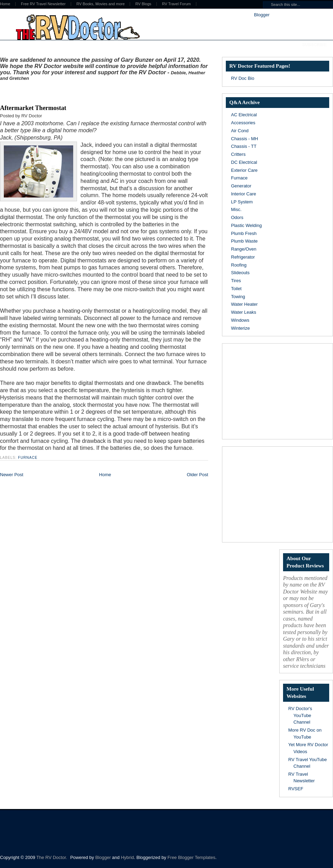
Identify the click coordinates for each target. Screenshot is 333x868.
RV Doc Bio (243, 78)
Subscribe (314, 45)
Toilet (236, 289)
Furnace (28, 458)
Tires (236, 281)
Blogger (262, 15)
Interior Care (244, 194)
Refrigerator (243, 257)
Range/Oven (244, 249)
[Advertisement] (81, 91)
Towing (238, 297)
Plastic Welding (246, 225)
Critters (238, 154)
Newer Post (12, 475)
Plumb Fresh (244, 233)
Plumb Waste (244, 241)
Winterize (240, 328)
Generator (241, 186)
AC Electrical (244, 115)
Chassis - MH (245, 139)
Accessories (243, 123)
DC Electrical (244, 162)
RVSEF (296, 789)
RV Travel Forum (176, 4)
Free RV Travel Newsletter (43, 4)
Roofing (239, 265)
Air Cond (240, 131)
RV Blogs (143, 4)
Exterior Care (244, 170)
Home (105, 475)
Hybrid (127, 857)
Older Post (198, 475)
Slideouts (240, 273)
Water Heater (244, 304)
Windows (240, 320)
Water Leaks (244, 312)
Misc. (236, 209)
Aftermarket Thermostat (33, 108)
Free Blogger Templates (191, 857)
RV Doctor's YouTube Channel (300, 715)
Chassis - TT (244, 146)
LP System (242, 202)
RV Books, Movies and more (100, 4)
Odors (237, 217)
